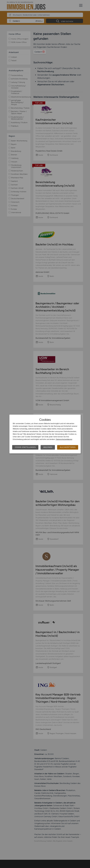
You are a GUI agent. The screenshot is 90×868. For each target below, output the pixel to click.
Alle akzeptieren (68, 447)
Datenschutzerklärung (64, 439)
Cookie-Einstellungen (25, 447)
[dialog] (45, 434)
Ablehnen (48, 447)
